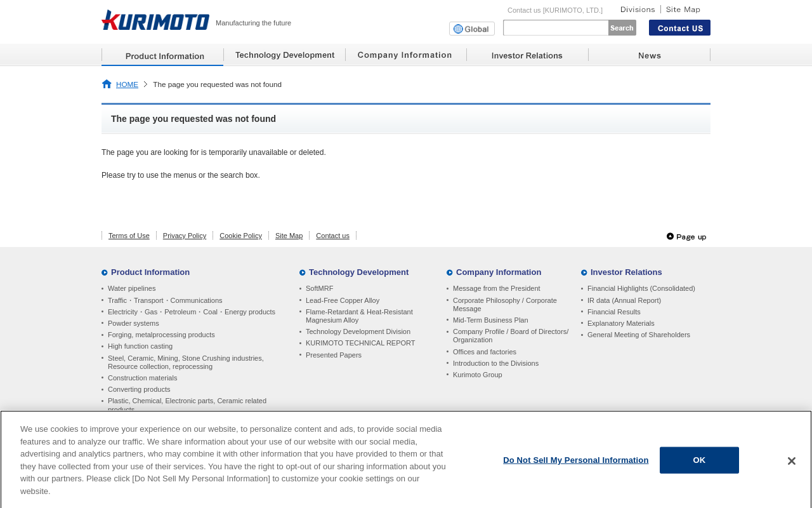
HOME (127, 84)
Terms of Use (129, 236)
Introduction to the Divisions (496, 363)
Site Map (289, 236)
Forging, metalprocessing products (161, 335)
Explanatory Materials (621, 323)
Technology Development (359, 272)
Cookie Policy (241, 236)
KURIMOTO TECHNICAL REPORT (361, 343)
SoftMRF (319, 288)
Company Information (499, 272)
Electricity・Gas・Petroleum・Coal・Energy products (192, 312)
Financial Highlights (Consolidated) (641, 288)
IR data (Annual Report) (624, 300)
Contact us (333, 236)
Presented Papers (334, 355)
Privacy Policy (185, 236)
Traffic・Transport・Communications (165, 300)
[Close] (792, 465)
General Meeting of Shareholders (639, 335)
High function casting (140, 346)
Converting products (139, 389)
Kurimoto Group (478, 375)
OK (700, 463)
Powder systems (134, 323)
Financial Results (614, 312)
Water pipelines (132, 288)
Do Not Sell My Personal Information (576, 463)
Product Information (150, 272)
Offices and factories (485, 352)
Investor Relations (626, 272)
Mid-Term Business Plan (491, 320)
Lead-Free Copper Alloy (343, 300)
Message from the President (497, 288)
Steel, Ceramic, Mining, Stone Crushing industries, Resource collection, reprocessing (186, 362)
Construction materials (142, 378)
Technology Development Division (358, 331)
